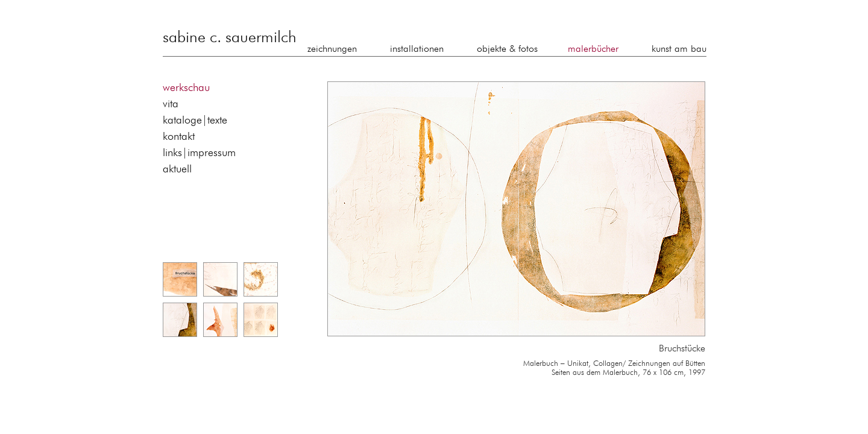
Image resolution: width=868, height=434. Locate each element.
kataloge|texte (195, 121)
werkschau (186, 88)
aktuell (177, 169)
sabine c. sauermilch (230, 38)
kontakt (179, 137)
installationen (417, 49)
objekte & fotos (507, 49)
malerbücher (593, 49)
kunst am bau (679, 49)
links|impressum (199, 153)
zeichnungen (332, 49)
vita (171, 104)
